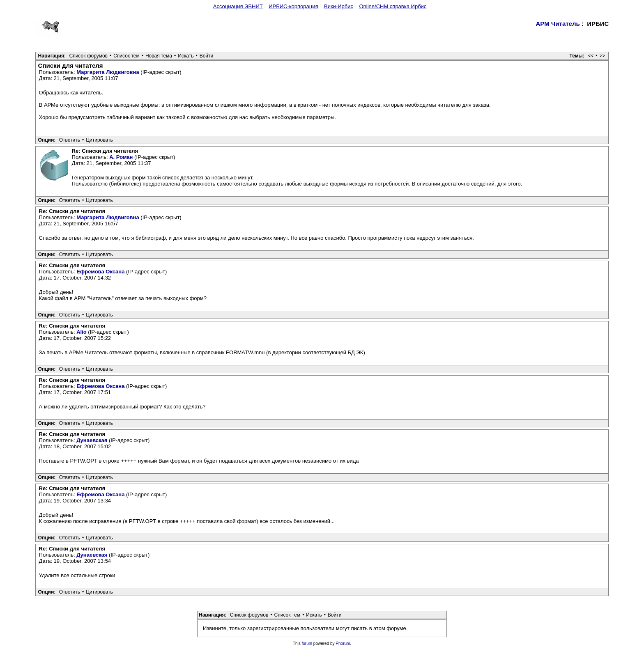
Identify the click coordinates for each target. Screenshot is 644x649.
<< (591, 56)
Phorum (343, 643)
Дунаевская (92, 440)
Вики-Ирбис (339, 6)
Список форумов (88, 56)
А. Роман (121, 157)
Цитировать (99, 140)
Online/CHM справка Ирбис (393, 6)
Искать (186, 56)
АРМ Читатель (558, 24)
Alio (82, 332)
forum (307, 643)
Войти (207, 56)
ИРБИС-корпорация (293, 6)
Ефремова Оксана (100, 272)
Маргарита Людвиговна (108, 72)
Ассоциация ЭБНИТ (238, 6)
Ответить (70, 140)
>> (602, 56)
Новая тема (159, 56)
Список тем (126, 56)
